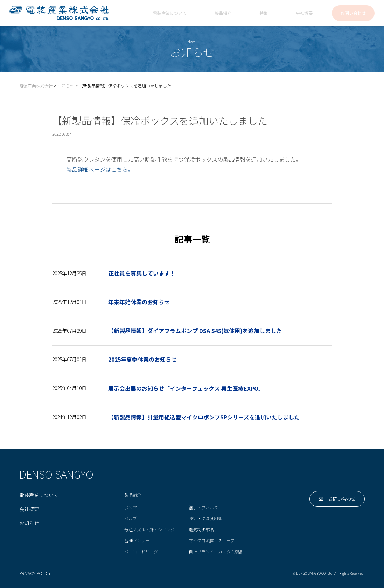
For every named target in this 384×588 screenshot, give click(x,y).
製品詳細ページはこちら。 (100, 169)
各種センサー (137, 541)
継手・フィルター (205, 508)
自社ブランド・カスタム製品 (216, 552)
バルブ (131, 519)
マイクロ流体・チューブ (212, 541)
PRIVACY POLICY (35, 574)
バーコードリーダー (143, 552)
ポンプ (131, 508)
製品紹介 (223, 13)
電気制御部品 (201, 530)
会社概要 (304, 13)
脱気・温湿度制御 (205, 519)
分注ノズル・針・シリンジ (149, 530)
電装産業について (170, 13)
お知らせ (29, 523)
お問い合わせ (353, 13)
